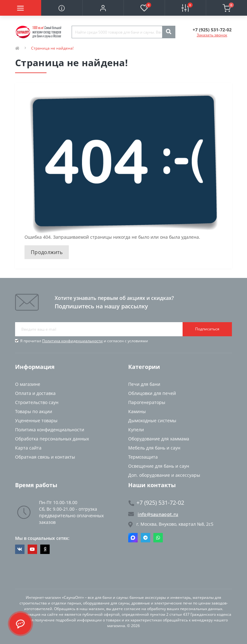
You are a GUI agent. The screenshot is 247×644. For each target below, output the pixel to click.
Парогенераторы (147, 402)
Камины (137, 411)
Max (133, 538)
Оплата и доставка (35, 393)
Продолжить (47, 252)
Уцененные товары (36, 420)
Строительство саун (37, 402)
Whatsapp (158, 538)
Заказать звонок (212, 35)
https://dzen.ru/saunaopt (45, 549)
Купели (136, 430)
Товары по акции (34, 411)
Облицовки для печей (152, 393)
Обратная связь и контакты (45, 457)
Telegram (145, 538)
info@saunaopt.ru (153, 514)
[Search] (168, 32)
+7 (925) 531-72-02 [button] (156, 503)
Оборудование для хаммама (159, 439)
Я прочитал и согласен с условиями (84, 341)
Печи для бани (144, 384)
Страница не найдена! (52, 48)
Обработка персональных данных (52, 439)
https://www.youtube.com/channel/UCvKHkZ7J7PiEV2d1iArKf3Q (32, 549)
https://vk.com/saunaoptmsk (20, 549)
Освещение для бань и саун (159, 466)
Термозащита (143, 457)
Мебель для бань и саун (154, 448)
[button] (103, 8)
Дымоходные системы (152, 420)
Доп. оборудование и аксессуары (164, 475)
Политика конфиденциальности (72, 341)
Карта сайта (28, 448)
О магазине (28, 384)
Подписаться (207, 329)
